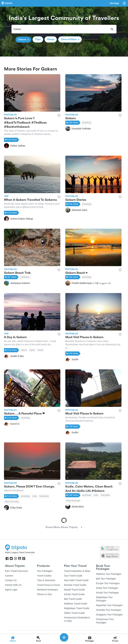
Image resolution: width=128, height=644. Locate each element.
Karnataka (44, 496)
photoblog (87, 123)
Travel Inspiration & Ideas (77, 571)
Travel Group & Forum (49, 585)
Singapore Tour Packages (109, 615)
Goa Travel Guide (73, 576)
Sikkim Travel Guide (74, 613)
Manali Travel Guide (74, 590)
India (35, 496)
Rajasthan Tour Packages (109, 605)
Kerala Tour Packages (107, 593)
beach (40, 350)
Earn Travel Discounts (16, 571)
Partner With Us (13, 585)
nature (24, 350)
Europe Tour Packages (108, 583)
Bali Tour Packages (106, 579)
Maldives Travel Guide (76, 604)
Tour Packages (45, 571)
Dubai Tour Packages (107, 588)
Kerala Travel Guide (74, 594)
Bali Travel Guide (73, 599)
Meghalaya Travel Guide (77, 608)
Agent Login (11, 590)
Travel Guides (44, 576)
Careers (9, 576)
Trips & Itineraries (46, 580)
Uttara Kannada (12, 502)
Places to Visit (44, 594)
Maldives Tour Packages (109, 574)
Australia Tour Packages (109, 610)
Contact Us (11, 580)
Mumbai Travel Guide (75, 585)
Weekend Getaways (47, 590)
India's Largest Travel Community (20, 553)
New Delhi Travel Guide (76, 580)
